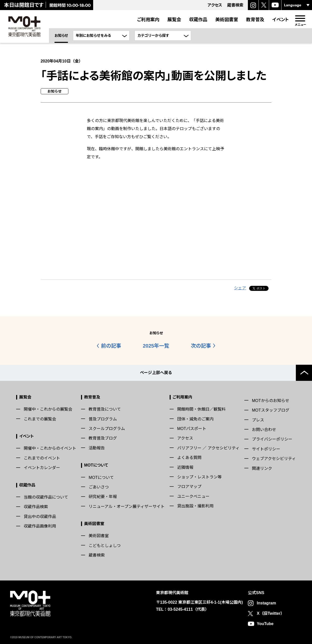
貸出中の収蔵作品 (40, 517)
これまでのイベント (42, 458)
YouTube (265, 624)
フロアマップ (189, 487)
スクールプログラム (107, 429)
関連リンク (262, 468)
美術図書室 (227, 19)
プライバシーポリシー (272, 439)
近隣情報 (185, 467)
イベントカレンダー (42, 468)
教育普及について (105, 409)
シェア (240, 288)
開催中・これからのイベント (50, 448)
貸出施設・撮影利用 (195, 506)
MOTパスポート (192, 429)
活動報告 (97, 448)
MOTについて (96, 465)
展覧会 (174, 19)
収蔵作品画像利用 (40, 526)
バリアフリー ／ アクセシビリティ (208, 448)
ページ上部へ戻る (156, 373)
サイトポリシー (266, 449)
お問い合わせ (264, 430)
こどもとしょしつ (105, 546)
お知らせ (61, 35)
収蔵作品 (198, 19)
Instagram (266, 603)
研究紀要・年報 (103, 497)
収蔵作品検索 (36, 507)
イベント (281, 19)
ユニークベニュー (193, 496)
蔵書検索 (97, 555)
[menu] (300, 18)
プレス (258, 420)
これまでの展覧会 (40, 419)
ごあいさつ (99, 487)
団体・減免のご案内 (195, 419)
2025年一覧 (156, 346)
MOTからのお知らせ (271, 401)
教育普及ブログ (103, 438)
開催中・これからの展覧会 (48, 409)
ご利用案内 (148, 19)
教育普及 (255, 19)
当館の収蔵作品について (46, 497)
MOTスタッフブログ (271, 410)
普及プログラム (103, 419)
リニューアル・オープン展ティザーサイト (127, 507)
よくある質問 (189, 458)
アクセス (185, 438)
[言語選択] (297, 5)
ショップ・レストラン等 (199, 477)
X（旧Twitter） (271, 613)
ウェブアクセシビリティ (274, 459)
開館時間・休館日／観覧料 (201, 409)
